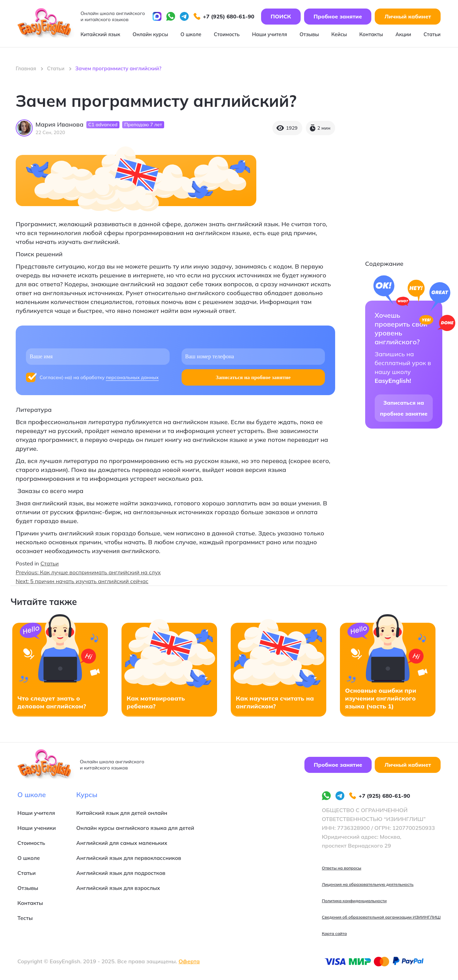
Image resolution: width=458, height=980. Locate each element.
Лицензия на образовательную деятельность (368, 884)
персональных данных (132, 377)
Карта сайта (334, 933)
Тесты (25, 918)
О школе (189, 35)
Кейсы (338, 35)
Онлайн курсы (149, 35)
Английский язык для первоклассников (130, 858)
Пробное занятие (338, 17)
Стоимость (226, 35)
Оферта (189, 961)
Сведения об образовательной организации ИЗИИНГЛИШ (381, 917)
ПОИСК (281, 17)
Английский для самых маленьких (123, 843)
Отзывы (308, 35)
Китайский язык (99, 35)
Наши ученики (37, 828)
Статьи (432, 35)
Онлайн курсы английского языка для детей (137, 828)
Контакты (371, 35)
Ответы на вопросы (341, 868)
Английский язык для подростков (122, 873)
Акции (403, 35)
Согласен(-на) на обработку (99, 378)
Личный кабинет (408, 17)
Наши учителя (268, 35)
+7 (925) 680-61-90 (224, 17)
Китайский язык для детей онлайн (123, 813)
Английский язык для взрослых (119, 888)
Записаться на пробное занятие (404, 408)
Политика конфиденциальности (354, 901)
